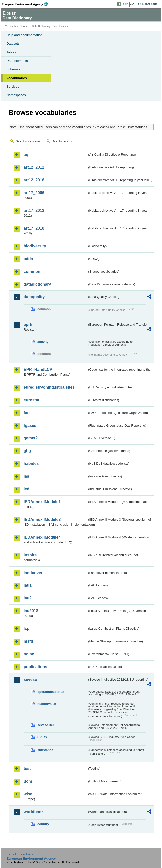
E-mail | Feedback (20, 854)
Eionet (25, 26)
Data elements (17, 61)
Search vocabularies (28, 141)
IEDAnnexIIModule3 (42, 519)
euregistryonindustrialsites (49, 387)
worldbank (34, 812)
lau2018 (31, 611)
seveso (30, 679)
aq (26, 155)
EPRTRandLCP (38, 369)
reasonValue (47, 704)
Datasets (13, 44)
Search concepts (62, 141)
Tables (11, 52)
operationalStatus (51, 692)
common (32, 271)
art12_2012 (34, 167)
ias (26, 476)
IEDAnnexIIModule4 (42, 537)
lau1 (28, 585)
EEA (27, 4)
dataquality (34, 297)
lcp (27, 629)
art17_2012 (34, 211)
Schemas (13, 69)
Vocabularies (17, 78)
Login (125, 4)
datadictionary (37, 284)
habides (31, 464)
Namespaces (16, 95)
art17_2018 (34, 228)
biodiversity (35, 246)
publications (35, 667)
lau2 (28, 598)
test (27, 769)
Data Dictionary (41, 26)
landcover (33, 573)
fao (27, 413)
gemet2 (31, 438)
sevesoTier (46, 725)
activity (43, 342)
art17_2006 (34, 193)
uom (28, 781)
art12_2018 (34, 180)
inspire (30, 555)
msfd (28, 641)
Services (13, 86)
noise (29, 654)
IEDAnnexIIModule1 (42, 502)
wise (28, 794)
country (43, 824)
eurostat (31, 400)
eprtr (28, 325)
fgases (30, 425)
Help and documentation (25, 35)
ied (27, 489)
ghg (27, 451)
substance (45, 750)
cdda (28, 259)
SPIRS (42, 737)
